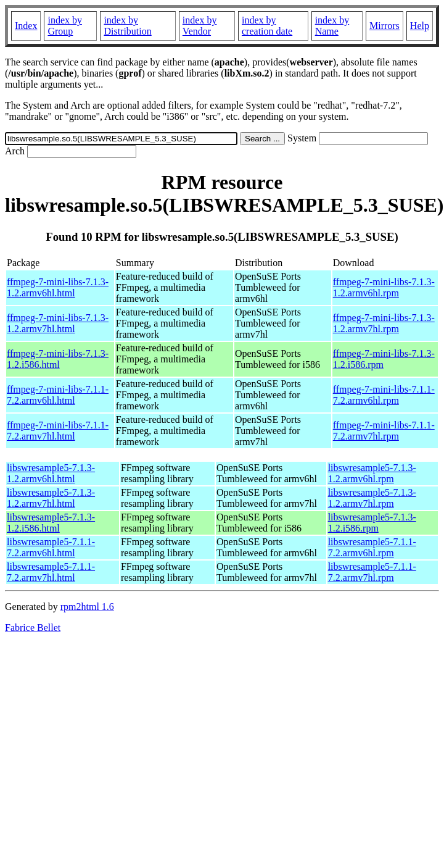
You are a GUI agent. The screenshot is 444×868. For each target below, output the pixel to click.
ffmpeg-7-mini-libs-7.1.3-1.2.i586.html (58, 359)
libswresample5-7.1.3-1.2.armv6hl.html (51, 473)
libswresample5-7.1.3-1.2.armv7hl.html (51, 498)
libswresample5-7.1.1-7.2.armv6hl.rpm (372, 547)
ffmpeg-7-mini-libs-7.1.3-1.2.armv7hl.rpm (384, 323)
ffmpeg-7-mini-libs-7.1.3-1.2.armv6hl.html (58, 287)
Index (26, 26)
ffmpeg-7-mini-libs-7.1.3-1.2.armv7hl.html (58, 323)
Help (420, 26)
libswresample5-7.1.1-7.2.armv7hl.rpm (372, 572)
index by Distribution (127, 26)
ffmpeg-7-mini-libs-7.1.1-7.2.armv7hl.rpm (384, 431)
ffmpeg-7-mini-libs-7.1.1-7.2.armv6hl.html (58, 395)
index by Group (65, 26)
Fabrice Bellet (33, 628)
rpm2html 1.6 (87, 607)
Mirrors (384, 26)
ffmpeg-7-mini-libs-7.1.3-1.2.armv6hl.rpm (384, 287)
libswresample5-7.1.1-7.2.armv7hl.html (51, 572)
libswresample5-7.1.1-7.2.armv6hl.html (51, 547)
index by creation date (267, 26)
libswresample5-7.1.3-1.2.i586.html (51, 523)
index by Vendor (200, 26)
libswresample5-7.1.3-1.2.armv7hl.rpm (372, 498)
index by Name (332, 26)
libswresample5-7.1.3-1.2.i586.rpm (372, 523)
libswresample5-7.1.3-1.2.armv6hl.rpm (372, 473)
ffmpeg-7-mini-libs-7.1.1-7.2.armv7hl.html (58, 431)
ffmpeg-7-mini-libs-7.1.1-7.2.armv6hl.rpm (384, 395)
